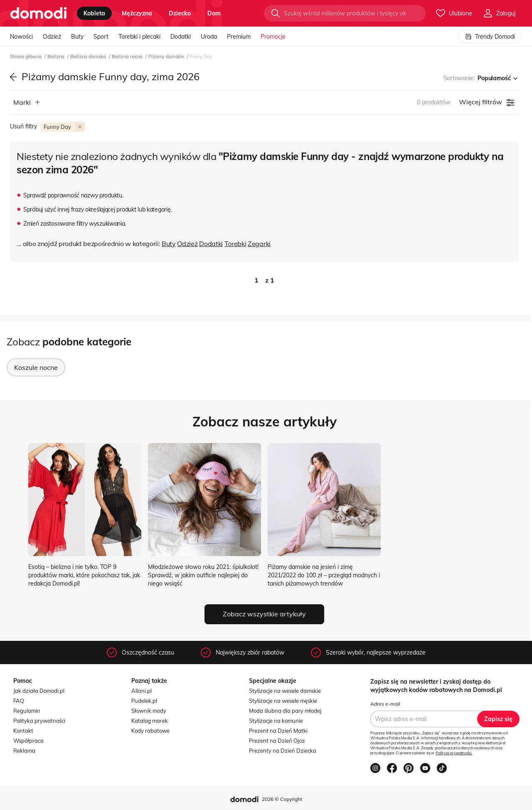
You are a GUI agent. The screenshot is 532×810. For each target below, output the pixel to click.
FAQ (19, 701)
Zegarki (259, 244)
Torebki (235, 244)
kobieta (94, 13)
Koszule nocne (36, 367)
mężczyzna (137, 13)
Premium (239, 37)
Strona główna (26, 57)
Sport (101, 37)
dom (214, 13)
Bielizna (57, 57)
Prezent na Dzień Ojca (277, 741)
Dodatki (181, 37)
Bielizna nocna (128, 57)
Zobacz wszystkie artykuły (264, 614)
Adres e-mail (385, 704)
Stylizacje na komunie (276, 721)
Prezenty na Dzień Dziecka (283, 751)
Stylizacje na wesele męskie (283, 701)
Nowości (21, 37)
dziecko (180, 13)
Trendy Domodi (490, 37)
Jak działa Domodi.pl (39, 691)
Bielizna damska (89, 57)
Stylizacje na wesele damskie (285, 691)
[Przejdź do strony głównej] (38, 13)
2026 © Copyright (282, 799)
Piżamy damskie (167, 57)
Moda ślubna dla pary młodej (285, 711)
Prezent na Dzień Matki (278, 731)
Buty (77, 37)
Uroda (209, 37)
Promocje (273, 37)
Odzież (52, 37)
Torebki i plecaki (139, 37)
